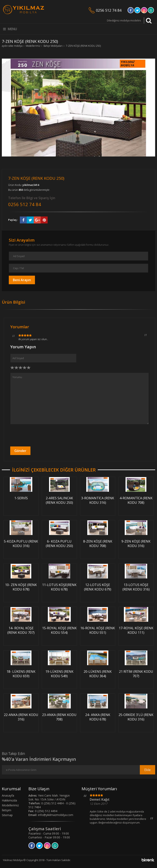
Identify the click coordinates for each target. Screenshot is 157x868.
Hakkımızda (9, 800)
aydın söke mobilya (12, 46)
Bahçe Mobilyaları (53, 46)
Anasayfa (8, 795)
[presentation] (41, 435)
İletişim (7, 810)
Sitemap (7, 815)
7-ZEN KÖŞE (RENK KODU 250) (83, 46)
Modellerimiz (33, 46)
